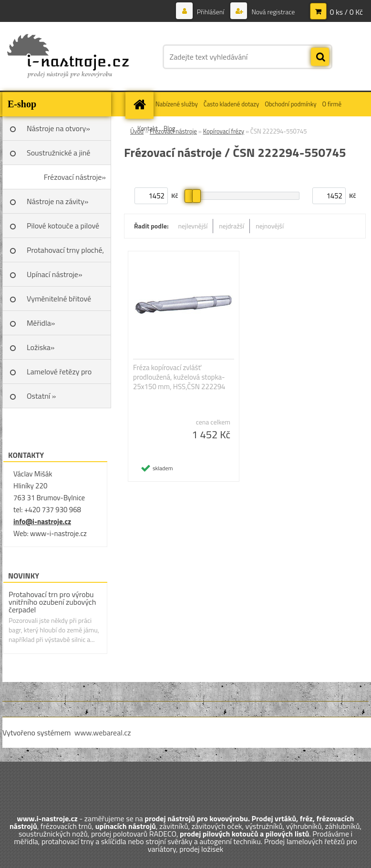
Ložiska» (41, 347)
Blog (170, 128)
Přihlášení (211, 12)
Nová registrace (272, 12)
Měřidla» (41, 323)
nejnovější (270, 226)
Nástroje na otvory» (58, 128)
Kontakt (148, 128)
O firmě (332, 104)
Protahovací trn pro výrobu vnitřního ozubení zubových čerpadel (52, 602)
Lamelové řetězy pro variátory (59, 375)
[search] (320, 57)
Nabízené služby (177, 104)
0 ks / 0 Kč (346, 12)
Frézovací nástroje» (75, 177)
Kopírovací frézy (224, 131)
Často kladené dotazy (231, 104)
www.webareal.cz (103, 733)
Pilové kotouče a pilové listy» (63, 229)
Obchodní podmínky (290, 104)
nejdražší (232, 226)
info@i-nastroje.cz (42, 522)
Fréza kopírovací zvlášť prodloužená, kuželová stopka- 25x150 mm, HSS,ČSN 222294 (179, 377)
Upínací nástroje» (55, 274)
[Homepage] (141, 104)
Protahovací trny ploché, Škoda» (65, 253)
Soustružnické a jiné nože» (58, 156)
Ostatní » (41, 396)
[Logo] (68, 57)
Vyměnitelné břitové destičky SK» (59, 302)
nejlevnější (193, 226)
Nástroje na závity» (57, 201)
